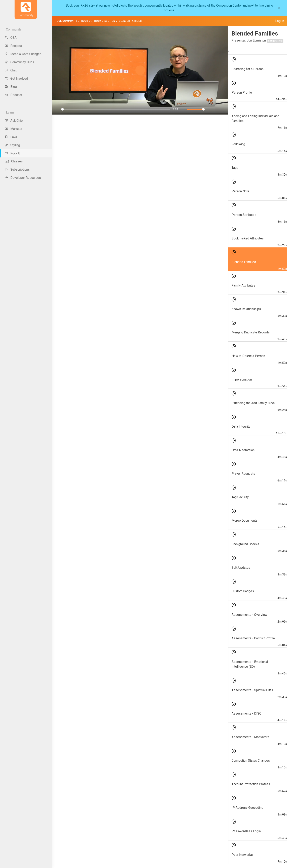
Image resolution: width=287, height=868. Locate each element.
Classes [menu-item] (14, 161)
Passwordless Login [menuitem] (246, 831)
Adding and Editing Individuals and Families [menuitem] (255, 118)
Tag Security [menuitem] (240, 497)
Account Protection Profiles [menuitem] (251, 784)
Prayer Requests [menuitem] (243, 474)
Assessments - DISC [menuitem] (246, 713)
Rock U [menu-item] (12, 153)
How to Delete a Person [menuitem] (248, 356)
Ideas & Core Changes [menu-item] (23, 54)
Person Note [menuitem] (240, 191)
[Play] (57, 109)
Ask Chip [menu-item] (14, 121)
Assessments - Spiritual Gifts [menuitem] (252, 690)
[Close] (279, 8)
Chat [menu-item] (11, 70)
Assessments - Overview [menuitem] (249, 615)
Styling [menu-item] (12, 145)
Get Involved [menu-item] (16, 79)
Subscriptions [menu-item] (17, 170)
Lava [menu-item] (11, 137)
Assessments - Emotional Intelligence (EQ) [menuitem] (250, 664)
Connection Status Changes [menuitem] (251, 761)
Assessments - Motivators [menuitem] (250, 737)
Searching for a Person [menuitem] (248, 69)
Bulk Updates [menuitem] (241, 568)
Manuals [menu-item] (13, 129)
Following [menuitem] (238, 144)
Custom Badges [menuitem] (243, 591)
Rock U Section (105, 21)
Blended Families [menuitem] (244, 262)
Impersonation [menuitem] (242, 379)
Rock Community (66, 21)
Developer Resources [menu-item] (23, 178)
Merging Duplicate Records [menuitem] (251, 332)
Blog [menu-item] (11, 87)
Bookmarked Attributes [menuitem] (248, 238)
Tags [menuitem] (235, 168)
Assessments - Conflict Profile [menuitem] (253, 638)
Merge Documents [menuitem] (245, 521)
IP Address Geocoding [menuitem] (247, 808)
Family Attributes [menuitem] (243, 285)
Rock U (86, 21)
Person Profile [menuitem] (242, 92)
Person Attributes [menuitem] (244, 215)
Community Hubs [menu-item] (19, 62)
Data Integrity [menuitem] (241, 427)
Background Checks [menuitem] (245, 544)
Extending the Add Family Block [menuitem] (254, 403)
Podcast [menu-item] (13, 95)
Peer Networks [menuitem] (242, 855)
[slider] (116, 109)
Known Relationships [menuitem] (246, 309)
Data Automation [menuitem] (243, 450)
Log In (280, 21)
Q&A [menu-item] (11, 38)
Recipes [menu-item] (13, 46)
